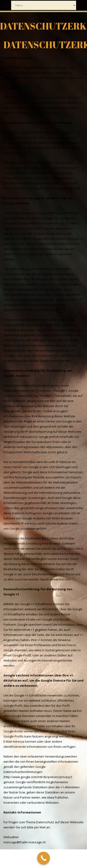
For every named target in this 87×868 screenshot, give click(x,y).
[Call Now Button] (43, 858)
